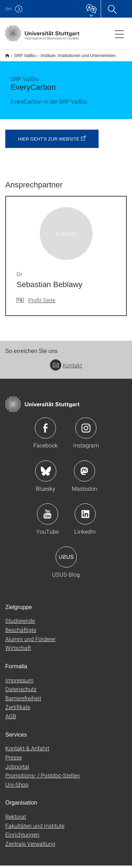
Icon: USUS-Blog (66, 559)
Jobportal (17, 769)
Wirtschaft (18, 650)
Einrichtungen (22, 837)
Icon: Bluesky (46, 473)
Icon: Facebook (45, 430)
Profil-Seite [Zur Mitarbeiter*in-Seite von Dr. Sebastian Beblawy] (42, 302)
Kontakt (66, 368)
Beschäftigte (21, 632)
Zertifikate (18, 709)
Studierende (20, 623)
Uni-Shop (17, 787)
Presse (14, 760)
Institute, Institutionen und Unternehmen (74, 53)
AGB (11, 718)
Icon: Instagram (86, 430)
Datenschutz (21, 691)
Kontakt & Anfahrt (27, 751)
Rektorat (16, 819)
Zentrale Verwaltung (30, 846)
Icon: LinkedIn (85, 516)
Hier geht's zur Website (49, 141)
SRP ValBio (21, 53)
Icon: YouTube (48, 516)
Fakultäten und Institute (35, 828)
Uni (8, 9)
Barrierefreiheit (23, 700)
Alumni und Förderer (30, 641)
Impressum (19, 683)
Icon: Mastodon (84, 473)
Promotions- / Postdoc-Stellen (43, 778)
